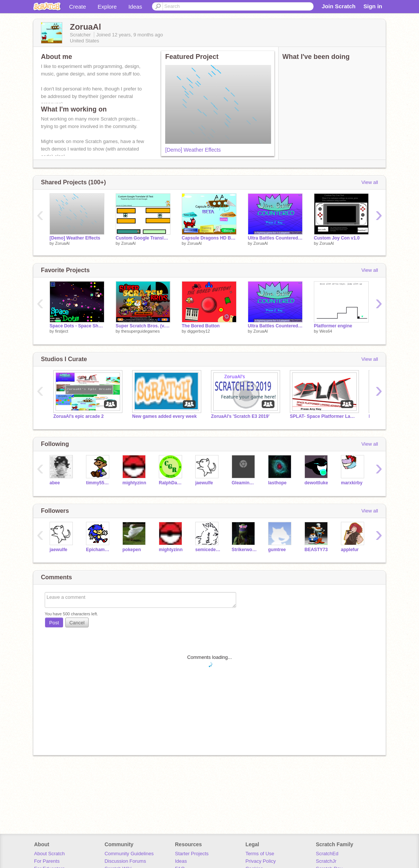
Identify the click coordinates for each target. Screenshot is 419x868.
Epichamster (99, 550)
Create (78, 7)
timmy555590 (99, 483)
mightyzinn (134, 483)
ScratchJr (326, 861)
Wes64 (326, 331)
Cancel (77, 623)
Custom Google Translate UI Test (143, 238)
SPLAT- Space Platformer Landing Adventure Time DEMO (324, 416)
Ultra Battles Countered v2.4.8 (275, 238)
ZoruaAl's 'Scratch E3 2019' (240, 416)
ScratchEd (327, 854)
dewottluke (316, 483)
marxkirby (352, 483)
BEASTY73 (316, 550)
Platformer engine (333, 326)
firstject (62, 331)
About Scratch (50, 854)
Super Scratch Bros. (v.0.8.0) (143, 326)
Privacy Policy (261, 861)
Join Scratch (339, 6)
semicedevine (208, 550)
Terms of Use (260, 854)
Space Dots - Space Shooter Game (77, 326)
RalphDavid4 (171, 483)
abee (55, 483)
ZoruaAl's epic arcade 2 (78, 416)
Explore (107, 7)
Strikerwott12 (244, 550)
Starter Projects (192, 854)
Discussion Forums (125, 861)
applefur (350, 550)
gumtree (277, 550)
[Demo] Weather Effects (193, 150)
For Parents (47, 861)
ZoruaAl (63, 243)
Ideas (135, 7)
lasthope (277, 483)
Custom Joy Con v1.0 (337, 238)
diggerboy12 (199, 331)
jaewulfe (204, 483)
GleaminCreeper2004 (244, 483)
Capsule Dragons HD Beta (209, 238)
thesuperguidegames (141, 331)
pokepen (132, 550)
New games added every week (164, 416)
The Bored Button (201, 326)
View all (370, 182)
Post (54, 623)
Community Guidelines (129, 854)
